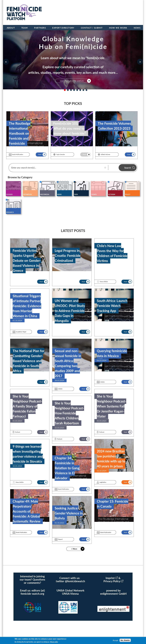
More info (54, 642)
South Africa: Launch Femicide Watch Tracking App (112, 306)
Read (40, 154)
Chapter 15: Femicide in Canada (113, 504)
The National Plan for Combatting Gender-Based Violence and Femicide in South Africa (28, 361)
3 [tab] (71, 90)
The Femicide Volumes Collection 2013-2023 (114, 126)
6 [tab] (80, 90)
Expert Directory (63, 28)
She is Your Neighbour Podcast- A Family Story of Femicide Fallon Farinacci (27, 406)
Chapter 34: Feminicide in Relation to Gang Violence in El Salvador (67, 468)
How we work (118, 28)
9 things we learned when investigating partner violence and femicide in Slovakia (28, 454)
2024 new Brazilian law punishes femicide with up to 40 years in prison (111, 459)
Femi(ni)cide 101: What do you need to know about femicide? (69, 128)
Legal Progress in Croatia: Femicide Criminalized (68, 256)
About (11, 28)
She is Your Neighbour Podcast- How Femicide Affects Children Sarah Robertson (69, 413)
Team (25, 28)
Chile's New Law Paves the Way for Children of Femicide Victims (112, 253)
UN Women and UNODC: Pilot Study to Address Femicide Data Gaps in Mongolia (70, 311)
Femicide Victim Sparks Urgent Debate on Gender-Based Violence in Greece (27, 260)
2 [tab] (68, 90)
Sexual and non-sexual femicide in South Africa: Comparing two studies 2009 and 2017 (68, 363)
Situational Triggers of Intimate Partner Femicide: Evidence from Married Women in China (27, 306)
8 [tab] (86, 90)
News (137, 28)
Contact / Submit (92, 28)
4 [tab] (74, 90)
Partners (40, 28)
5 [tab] (77, 90)
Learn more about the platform (72, 81)
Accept (115, 640)
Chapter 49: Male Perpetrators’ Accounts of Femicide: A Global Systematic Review (26, 511)
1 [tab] (65, 90)
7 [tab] (83, 90)
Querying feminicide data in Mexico (112, 353)
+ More (74, 549)
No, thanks (125, 640)
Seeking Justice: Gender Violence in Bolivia (69, 513)
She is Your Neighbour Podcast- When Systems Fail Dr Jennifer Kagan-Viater (112, 406)
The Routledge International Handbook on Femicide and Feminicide (20, 133)
